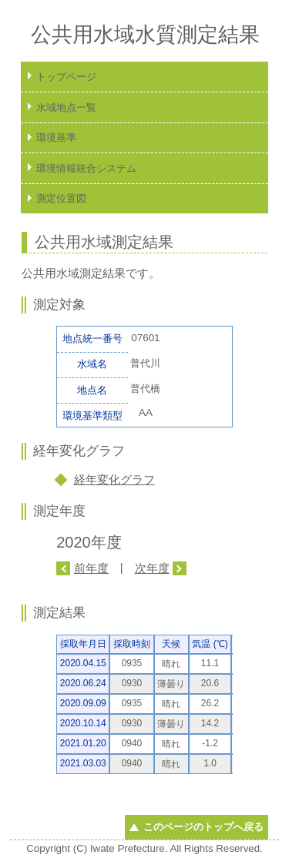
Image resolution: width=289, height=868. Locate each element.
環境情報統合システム (86, 168)
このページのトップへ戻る (203, 827)
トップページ (66, 77)
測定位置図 (61, 198)
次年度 (152, 568)
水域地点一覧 (66, 107)
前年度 (91, 568)
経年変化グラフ (114, 479)
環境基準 (56, 137)
